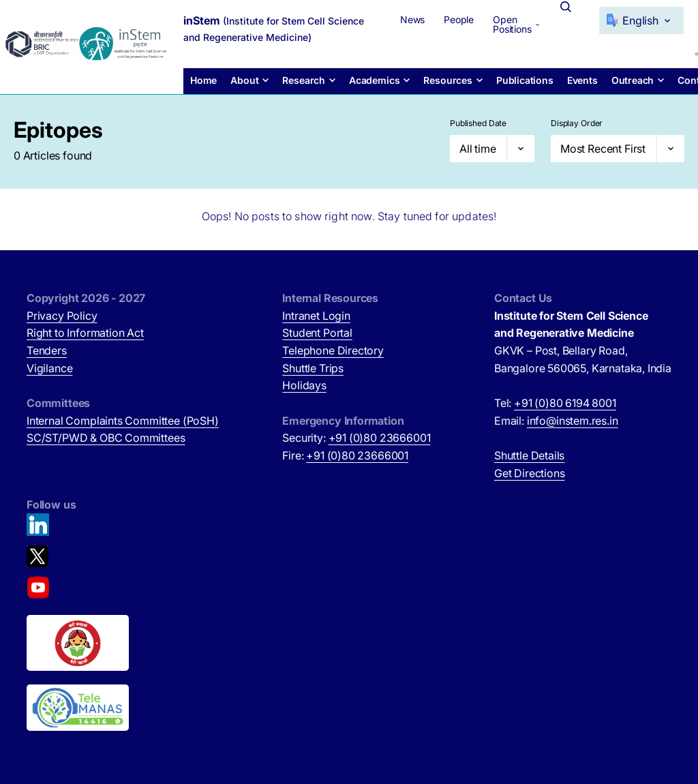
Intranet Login (316, 316)
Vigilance (49, 368)
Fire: (345, 455)
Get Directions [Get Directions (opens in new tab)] (530, 473)
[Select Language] (641, 20)
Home (203, 80)
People (459, 19)
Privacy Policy (62, 316)
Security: (356, 438)
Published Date (478, 123)
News (412, 19)
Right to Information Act (85, 333)
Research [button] (304, 80)
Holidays (304, 385)
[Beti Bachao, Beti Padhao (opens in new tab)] (78, 643)
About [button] (244, 80)
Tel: (555, 403)
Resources (447, 80)
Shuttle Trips (313, 368)
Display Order (577, 123)
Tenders (47, 350)
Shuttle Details (529, 455)
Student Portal (317, 333)
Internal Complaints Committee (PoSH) (123, 421)
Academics (374, 80)
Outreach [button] (633, 80)
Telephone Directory (333, 350)
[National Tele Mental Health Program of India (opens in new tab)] (78, 708)
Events (582, 80)
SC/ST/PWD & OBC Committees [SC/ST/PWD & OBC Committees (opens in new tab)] (106, 438)
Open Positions (512, 24)
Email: (556, 421)
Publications (525, 80)
